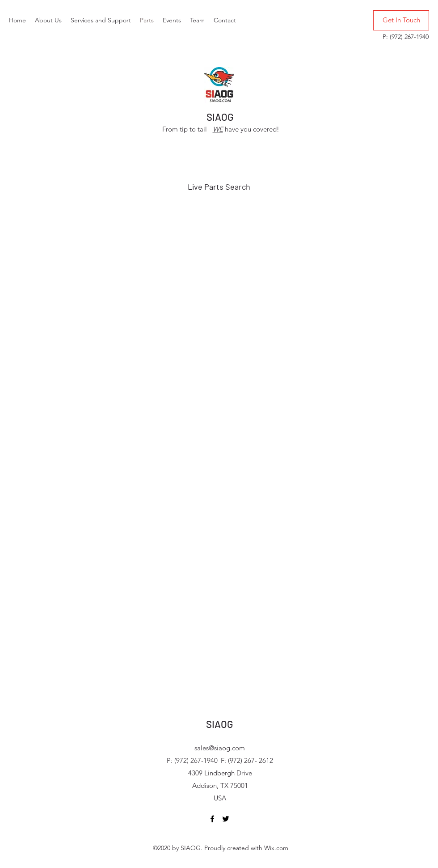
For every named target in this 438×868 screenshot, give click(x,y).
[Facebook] (212, 819)
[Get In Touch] (401, 20)
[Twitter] (226, 819)
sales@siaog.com (220, 748)
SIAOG (220, 117)
